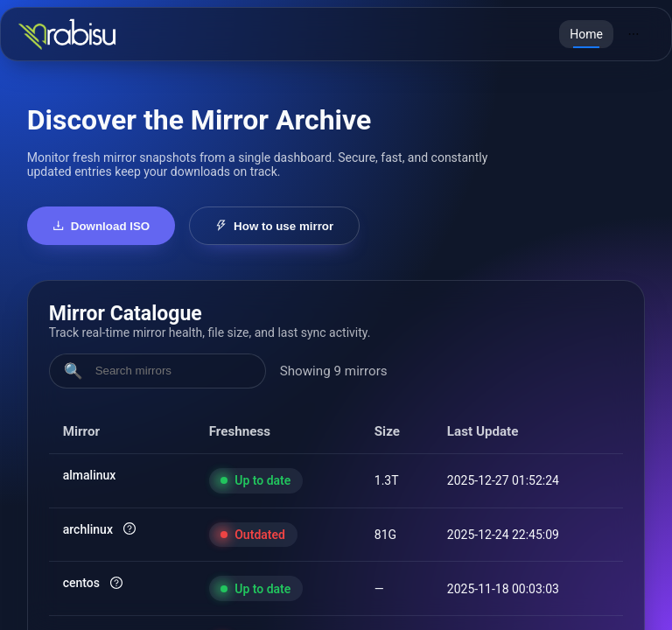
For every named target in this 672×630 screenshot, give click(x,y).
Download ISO (101, 226)
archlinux (88, 529)
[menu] (606, 34)
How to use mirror (274, 226)
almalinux (90, 475)
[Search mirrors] (172, 371)
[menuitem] (586, 34)
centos (81, 583)
